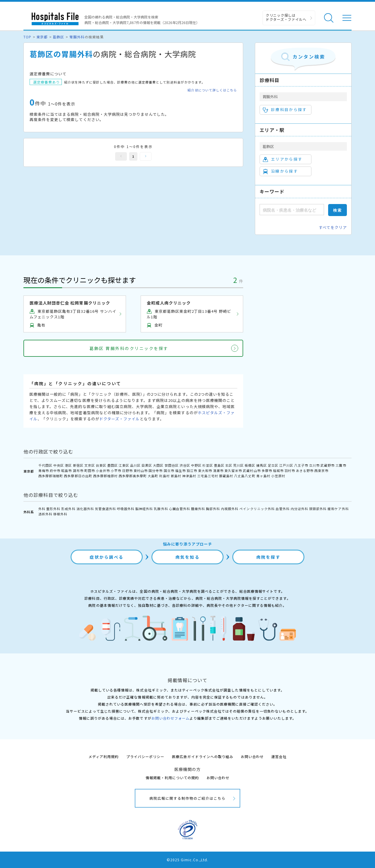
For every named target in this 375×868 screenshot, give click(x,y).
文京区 (90, 465)
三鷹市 (341, 465)
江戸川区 (286, 465)
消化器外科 (85, 509)
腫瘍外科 (198, 509)
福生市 (180, 470)
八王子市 (301, 465)
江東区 (124, 465)
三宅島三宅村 (208, 476)
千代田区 (45, 465)
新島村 (176, 476)
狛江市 (192, 470)
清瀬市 (218, 470)
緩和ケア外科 (338, 509)
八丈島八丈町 (245, 476)
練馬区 (262, 465)
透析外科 (45, 514)
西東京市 (321, 470)
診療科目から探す (285, 110)
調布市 (78, 470)
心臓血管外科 (180, 509)
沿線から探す (280, 171)
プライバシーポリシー (145, 756)
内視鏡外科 (230, 509)
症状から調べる (107, 557)
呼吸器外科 (126, 509)
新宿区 (78, 465)
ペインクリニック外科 (257, 509)
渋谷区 (185, 465)
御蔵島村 (226, 476)
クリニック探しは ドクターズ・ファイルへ (286, 17)
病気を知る (188, 557)
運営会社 (279, 756)
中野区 (196, 465)
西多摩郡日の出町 (78, 476)
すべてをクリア (333, 227)
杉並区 (208, 465)
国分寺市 (156, 470)
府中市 (55, 470)
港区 (68, 465)
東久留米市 (233, 470)
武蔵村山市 (252, 470)
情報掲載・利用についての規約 (172, 778)
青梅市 (44, 470)
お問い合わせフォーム (171, 718)
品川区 (135, 465)
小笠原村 (278, 476)
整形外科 (53, 509)
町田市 (90, 470)
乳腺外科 (161, 509)
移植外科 (60, 514)
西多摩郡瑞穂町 (51, 476)
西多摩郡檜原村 (105, 476)
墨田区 (112, 465)
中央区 (59, 465)
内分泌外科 (299, 509)
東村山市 (141, 470)
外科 (42, 509)
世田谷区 (172, 465)
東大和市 (205, 470)
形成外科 (68, 509)
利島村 (164, 476)
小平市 (116, 470)
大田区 (158, 465)
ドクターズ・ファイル (120, 419)
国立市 (169, 470)
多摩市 (267, 470)
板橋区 (250, 465)
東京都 (42, 37)
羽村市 (290, 470)
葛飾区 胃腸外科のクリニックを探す (129, 348)
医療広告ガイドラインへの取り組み (203, 756)
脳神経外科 (144, 509)
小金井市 (103, 470)
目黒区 (147, 465)
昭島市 (67, 470)
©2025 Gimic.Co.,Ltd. (187, 860)
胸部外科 (213, 509)
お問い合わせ (252, 756)
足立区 (273, 465)
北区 (229, 465)
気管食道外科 (105, 509)
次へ (146, 156)
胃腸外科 (77, 37)
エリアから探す (283, 159)
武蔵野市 (328, 465)
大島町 (153, 476)
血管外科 (283, 509)
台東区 (101, 465)
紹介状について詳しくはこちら (212, 90)
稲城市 (278, 470)
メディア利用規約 (104, 756)
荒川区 (238, 465)
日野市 (127, 470)
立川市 (314, 465)
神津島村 (189, 476)
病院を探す (269, 557)
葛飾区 (58, 37)
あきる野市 (305, 470)
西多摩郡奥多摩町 (133, 476)
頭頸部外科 (318, 509)
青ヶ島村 (263, 476)
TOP (27, 37)
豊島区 (219, 465)
